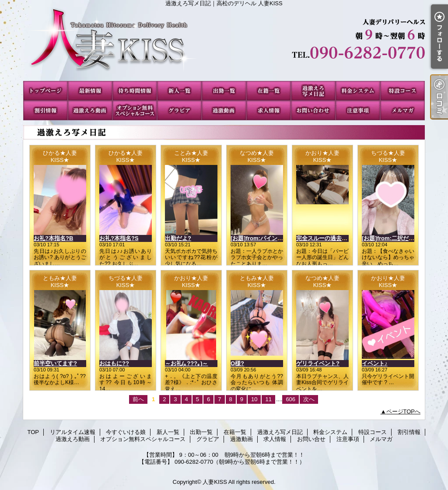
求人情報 (269, 110)
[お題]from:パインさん (260, 238)
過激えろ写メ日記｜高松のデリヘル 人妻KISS (224, 44)
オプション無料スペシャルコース (135, 110)
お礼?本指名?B (53, 238)
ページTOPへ (404, 411)
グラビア (179, 110)
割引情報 (45, 110)
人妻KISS (215, 482)
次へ (309, 399)
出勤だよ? (178, 238)
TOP (45, 91)
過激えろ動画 (90, 110)
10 (254, 399)
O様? (237, 363)
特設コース (402, 91)
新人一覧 (179, 91)
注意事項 (358, 110)
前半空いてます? (55, 363)
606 (290, 399)
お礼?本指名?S (119, 238)
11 (268, 399)
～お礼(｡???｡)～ (186, 363)
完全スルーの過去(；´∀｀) (329, 238)
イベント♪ (375, 363)
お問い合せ (313, 110)
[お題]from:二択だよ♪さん (395, 238)
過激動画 (224, 110)
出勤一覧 (224, 91)
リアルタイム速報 (90, 91)
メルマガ (402, 110)
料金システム (358, 91)
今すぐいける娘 (135, 91)
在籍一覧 (269, 91)
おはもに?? (114, 363)
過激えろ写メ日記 (313, 91)
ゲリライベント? (318, 363)
